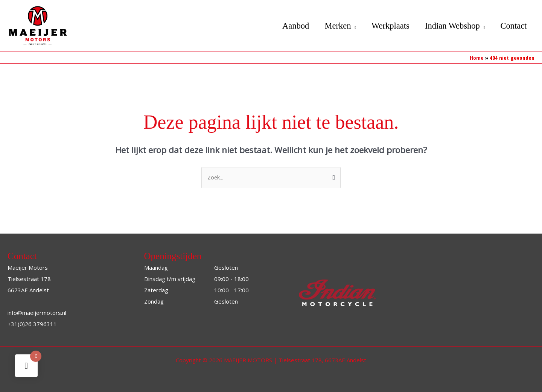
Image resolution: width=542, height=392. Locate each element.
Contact (513, 26)
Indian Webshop (450, 26)
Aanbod (289, 26)
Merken (333, 26)
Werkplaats (387, 26)
